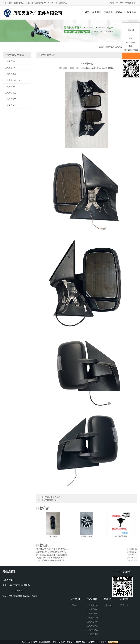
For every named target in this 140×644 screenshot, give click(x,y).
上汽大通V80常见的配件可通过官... (51, 560)
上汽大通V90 (10, 87)
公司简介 (74, 605)
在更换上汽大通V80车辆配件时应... (51, 558)
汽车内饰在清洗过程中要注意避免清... (52, 555)
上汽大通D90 (10, 93)
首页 (87, 12)
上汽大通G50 (10, 105)
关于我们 (97, 12)
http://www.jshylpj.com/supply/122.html (100, 68)
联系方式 (124, 605)
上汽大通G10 (10, 68)
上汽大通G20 (10, 74)
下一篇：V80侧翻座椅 (47, 500)
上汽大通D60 (10, 99)
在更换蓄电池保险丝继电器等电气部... (52, 549)
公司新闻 (107, 605)
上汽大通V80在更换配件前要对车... (51, 552)
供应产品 (109, 47)
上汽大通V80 (120, 47)
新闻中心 (120, 12)
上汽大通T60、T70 (13, 80)
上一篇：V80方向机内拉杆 (49, 497)
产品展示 (108, 12)
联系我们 (132, 12)
